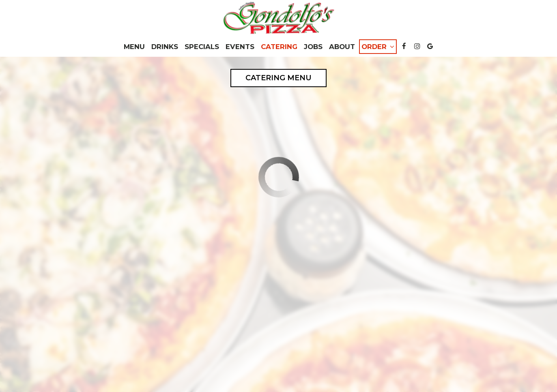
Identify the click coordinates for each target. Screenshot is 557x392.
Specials (202, 47)
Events (240, 47)
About (342, 47)
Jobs (313, 47)
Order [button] (378, 47)
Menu (134, 47)
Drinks (165, 47)
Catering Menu (278, 78)
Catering (279, 47)
